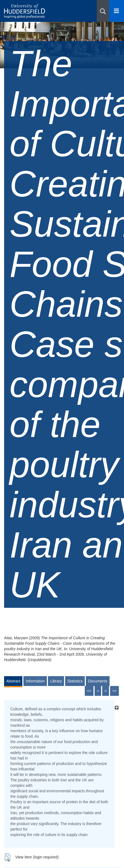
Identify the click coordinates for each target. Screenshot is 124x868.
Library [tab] (56, 681)
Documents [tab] (98, 681)
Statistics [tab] (75, 681)
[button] (103, 11)
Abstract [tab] (13, 681)
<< (89, 691)
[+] (117, 707)
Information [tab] (35, 681)
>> (114, 691)
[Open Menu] (117, 11)
